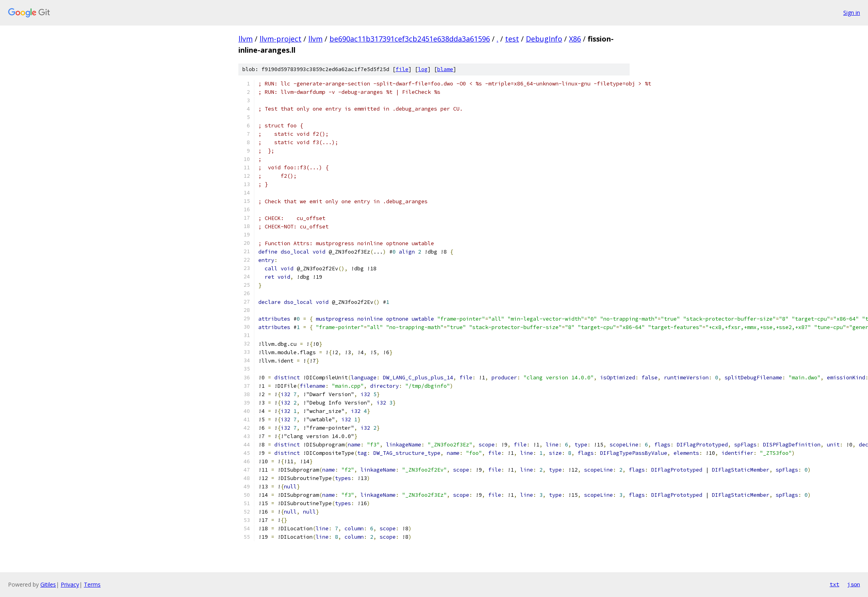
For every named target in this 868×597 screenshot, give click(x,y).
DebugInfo (544, 39)
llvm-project (280, 39)
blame (445, 69)
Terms (92, 584)
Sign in (852, 13)
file (402, 69)
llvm (246, 39)
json (854, 584)
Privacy (70, 584)
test (512, 39)
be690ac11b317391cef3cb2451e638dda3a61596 (410, 39)
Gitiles (48, 584)
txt (834, 584)
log (423, 69)
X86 (575, 39)
